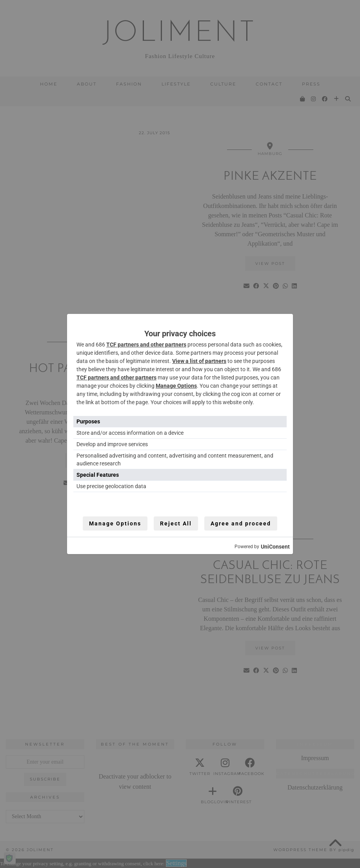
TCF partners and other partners (146, 345)
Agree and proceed (241, 523)
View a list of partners (199, 361)
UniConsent (275, 547)
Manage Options (176, 386)
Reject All (176, 523)
